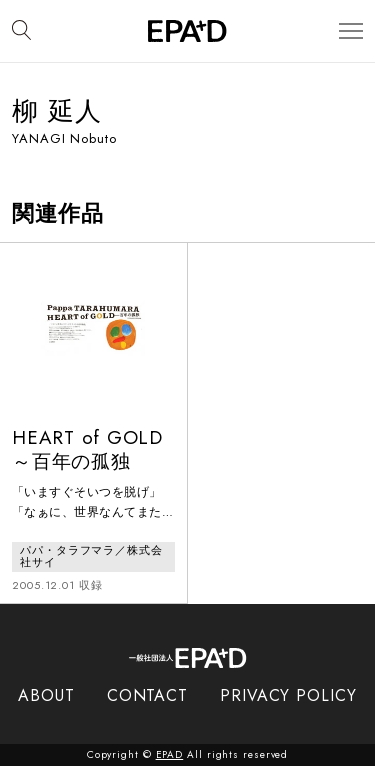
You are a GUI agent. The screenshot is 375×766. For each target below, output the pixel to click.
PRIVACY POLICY (288, 695)
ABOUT (46, 695)
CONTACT (147, 695)
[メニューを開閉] (351, 31)
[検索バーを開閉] (21, 31)
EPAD (170, 754)
